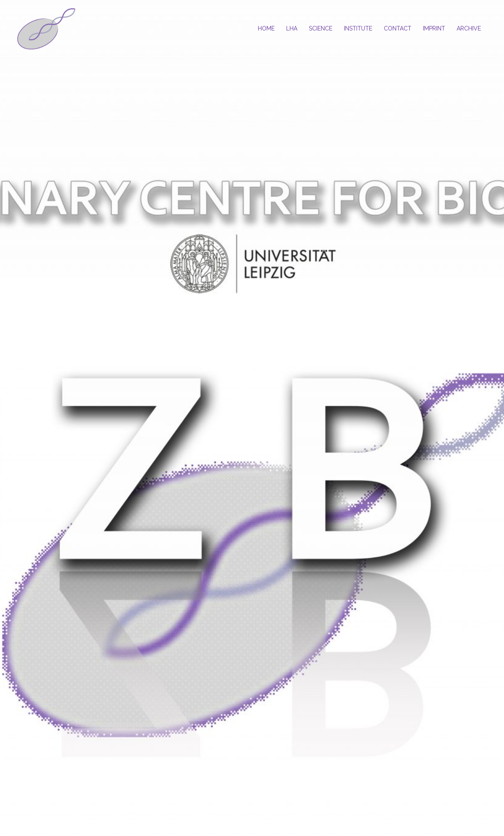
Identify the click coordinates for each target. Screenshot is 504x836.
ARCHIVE (469, 28)
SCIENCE (321, 28)
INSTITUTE (358, 28)
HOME (266, 28)
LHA (292, 28)
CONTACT (398, 28)
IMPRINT (434, 28)
